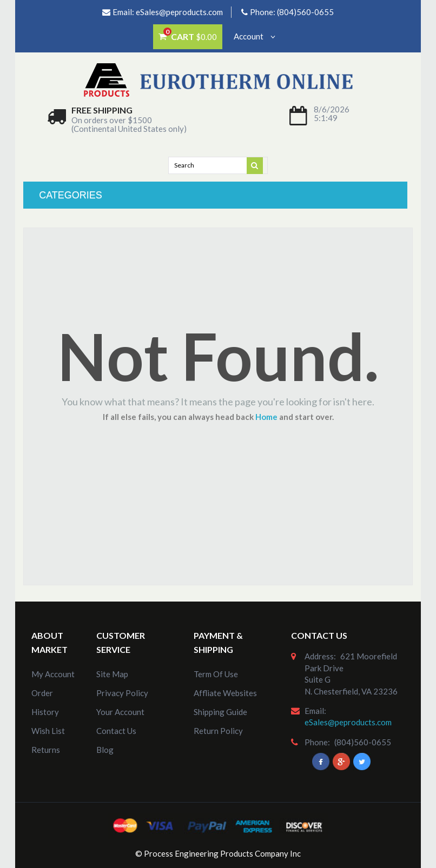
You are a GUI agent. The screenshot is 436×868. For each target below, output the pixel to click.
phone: (317, 742)
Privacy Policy (122, 693)
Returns (46, 750)
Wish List (48, 731)
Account (255, 36)
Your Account (120, 712)
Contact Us (116, 731)
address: (320, 656)
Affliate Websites (225, 693)
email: (315, 711)
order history (45, 702)
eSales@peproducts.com (179, 12)
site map (112, 674)
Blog (105, 750)
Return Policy (218, 731)
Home (266, 417)
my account (53, 674)
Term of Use (216, 674)
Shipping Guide (220, 712)
